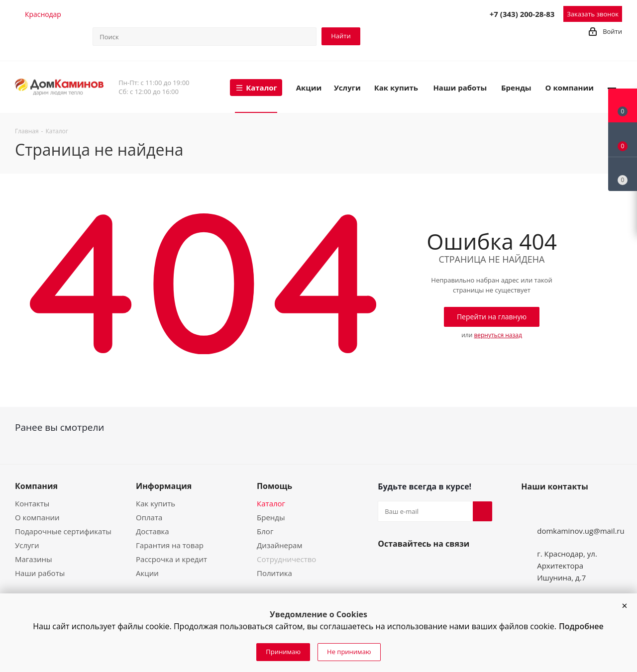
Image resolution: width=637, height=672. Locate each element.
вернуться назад (498, 335)
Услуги (27, 545)
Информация (164, 486)
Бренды (271, 517)
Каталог (271, 503)
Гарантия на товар (170, 545)
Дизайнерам (279, 545)
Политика (274, 573)
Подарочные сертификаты (63, 531)
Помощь (274, 486)
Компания (36, 486)
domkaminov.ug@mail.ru (581, 531)
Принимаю (283, 652)
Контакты (32, 503)
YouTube (435, 567)
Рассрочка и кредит (171, 559)
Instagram (412, 567)
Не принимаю (349, 652)
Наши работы (40, 573)
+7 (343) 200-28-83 (522, 14)
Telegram (414, 13)
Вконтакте (388, 567)
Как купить (156, 503)
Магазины (33, 559)
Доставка (153, 531)
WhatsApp (457, 13)
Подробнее (581, 626)
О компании (37, 517)
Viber (435, 13)
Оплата (149, 517)
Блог (265, 531)
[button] (625, 606)
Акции (147, 573)
